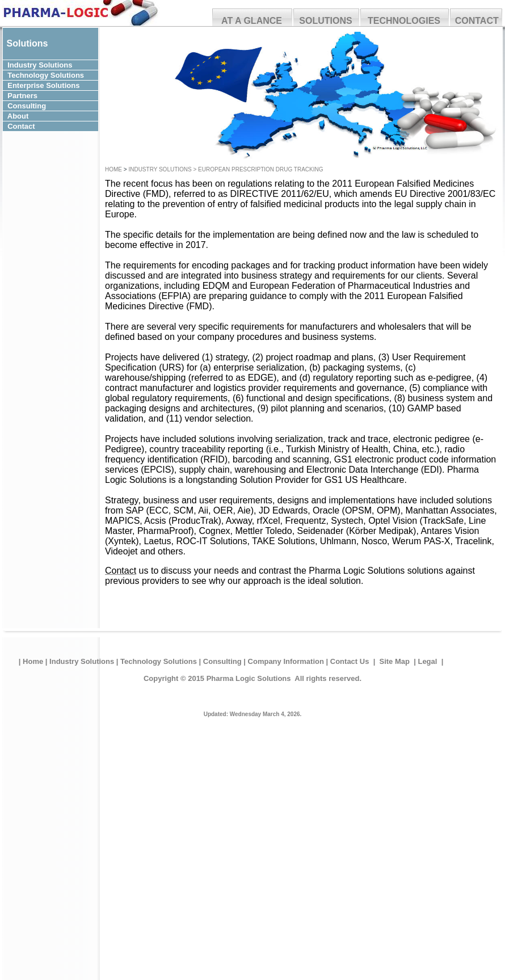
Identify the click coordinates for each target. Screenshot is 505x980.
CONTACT (477, 21)
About (46, 116)
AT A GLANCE (252, 21)
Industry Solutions (82, 661)
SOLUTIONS (325, 21)
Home (33, 661)
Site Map (395, 661)
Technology (28, 75)
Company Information (286, 661)
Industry (22, 65)
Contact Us (350, 661)
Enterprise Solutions (45, 85)
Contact (46, 126)
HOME (114, 169)
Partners (42, 96)
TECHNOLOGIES (404, 21)
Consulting (42, 106)
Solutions (61, 65)
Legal (428, 661)
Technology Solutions (159, 661)
